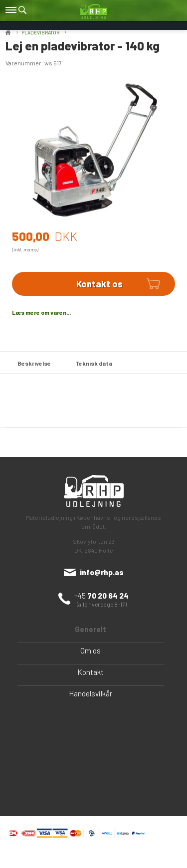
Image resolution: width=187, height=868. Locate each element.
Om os (91, 651)
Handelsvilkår (91, 693)
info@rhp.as (102, 572)
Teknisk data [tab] (94, 363)
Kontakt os (99, 284)
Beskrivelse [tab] (34, 363)
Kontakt (91, 672)
